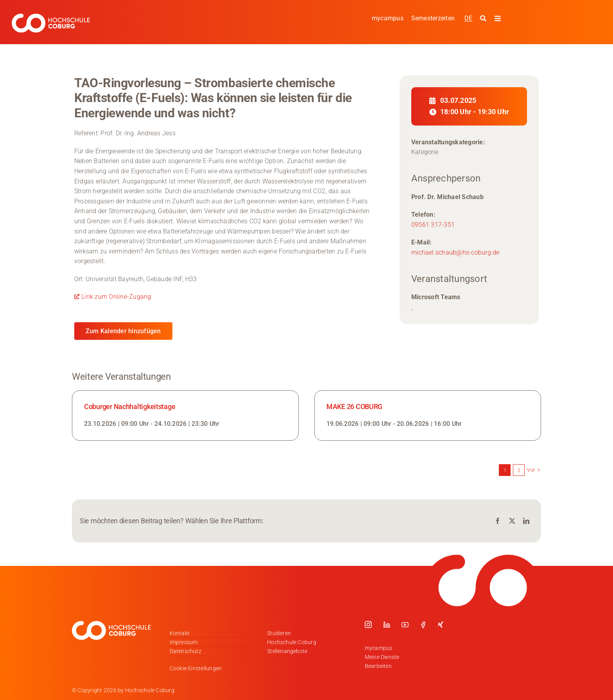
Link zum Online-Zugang (116, 297)
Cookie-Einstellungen (196, 668)
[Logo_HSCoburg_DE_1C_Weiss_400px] (51, 17)
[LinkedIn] (526, 521)
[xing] (441, 625)
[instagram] (368, 625)
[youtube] (405, 625)
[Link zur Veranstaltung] (185, 416)
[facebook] (423, 625)
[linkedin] (387, 625)
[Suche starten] (484, 19)
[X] (512, 521)
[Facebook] (498, 521)
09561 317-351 (433, 225)
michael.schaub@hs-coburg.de (455, 252)
